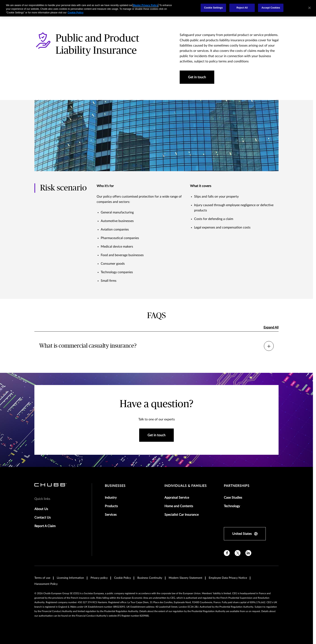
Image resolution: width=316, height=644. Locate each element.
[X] (238, 553)
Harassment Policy (46, 584)
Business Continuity (150, 578)
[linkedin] (248, 553)
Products (111, 506)
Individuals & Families (186, 486)
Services (111, 515)
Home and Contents (179, 506)
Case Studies (233, 498)
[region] (158, 8)
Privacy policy (99, 578)
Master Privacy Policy (145, 5)
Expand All (271, 327)
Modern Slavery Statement (185, 578)
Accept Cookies (271, 8)
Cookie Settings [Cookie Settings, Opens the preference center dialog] (213, 8)
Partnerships (237, 486)
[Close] (309, 8)
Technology (232, 506)
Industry (111, 498)
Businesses (115, 486)
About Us (41, 509)
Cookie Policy (122, 578)
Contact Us (43, 518)
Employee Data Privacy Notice (228, 578)
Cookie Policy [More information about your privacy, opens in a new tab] (75, 13)
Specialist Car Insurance (182, 515)
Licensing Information (70, 578)
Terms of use (42, 578)
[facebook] (227, 553)
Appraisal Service (177, 498)
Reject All (242, 8)
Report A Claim (45, 526)
